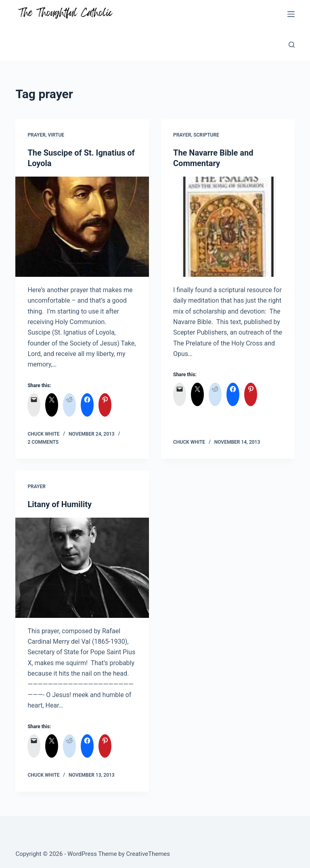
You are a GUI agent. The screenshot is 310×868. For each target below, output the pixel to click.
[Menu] (291, 14)
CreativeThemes (148, 854)
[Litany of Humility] (82, 568)
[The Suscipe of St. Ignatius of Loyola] (82, 227)
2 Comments (43, 442)
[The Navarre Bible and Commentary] (228, 227)
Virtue (56, 135)
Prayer (36, 135)
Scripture (206, 135)
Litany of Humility (60, 504)
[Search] (292, 45)
